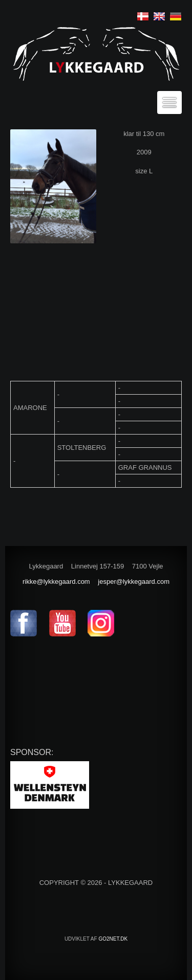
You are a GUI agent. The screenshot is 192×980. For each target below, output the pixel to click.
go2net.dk (113, 939)
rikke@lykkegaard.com (56, 582)
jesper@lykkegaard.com (134, 582)
